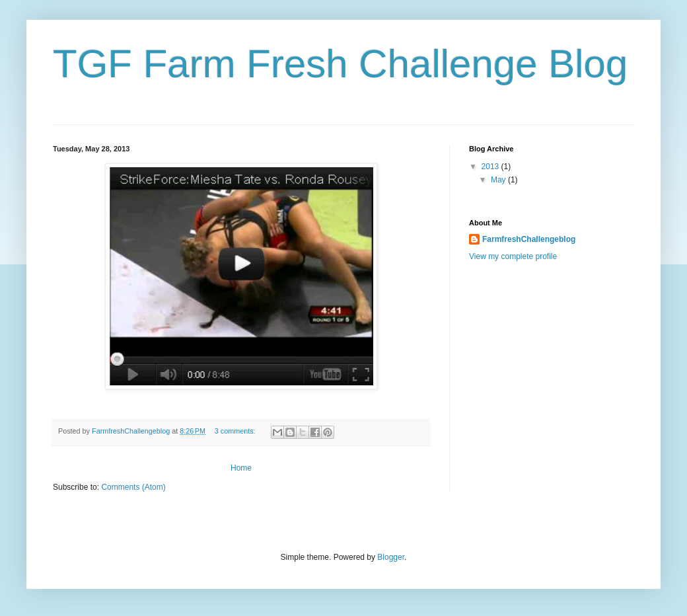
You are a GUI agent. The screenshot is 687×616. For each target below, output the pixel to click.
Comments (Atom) (133, 487)
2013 (491, 167)
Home (241, 468)
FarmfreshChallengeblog (529, 239)
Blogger (391, 557)
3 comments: (236, 431)
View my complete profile (513, 256)
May (499, 180)
